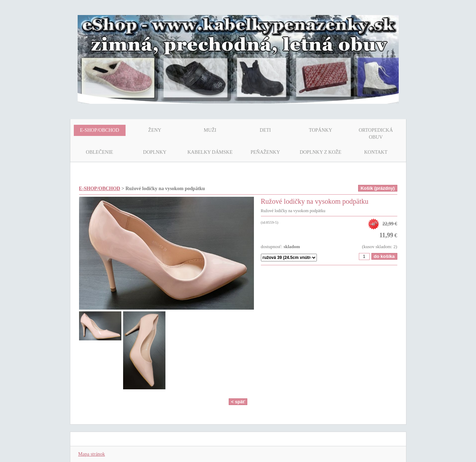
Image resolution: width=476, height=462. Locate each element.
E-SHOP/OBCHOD (100, 189)
